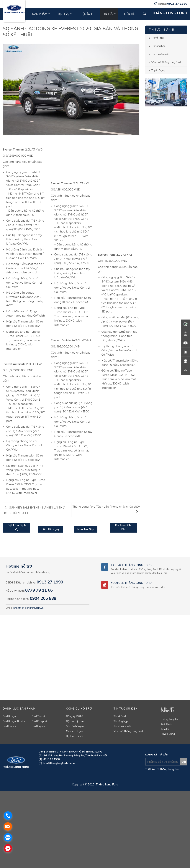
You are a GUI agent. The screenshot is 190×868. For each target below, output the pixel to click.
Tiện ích (87, 14)
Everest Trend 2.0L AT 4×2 (115, 255)
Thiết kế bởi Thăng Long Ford (163, 769)
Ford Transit (38, 716)
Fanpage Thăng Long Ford (131, 565)
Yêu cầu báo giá (75, 726)
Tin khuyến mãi (160, 54)
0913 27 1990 (177, 4)
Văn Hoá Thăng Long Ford (166, 62)
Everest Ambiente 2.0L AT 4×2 (22, 364)
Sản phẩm (41, 14)
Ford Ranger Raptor (14, 721)
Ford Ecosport (39, 721)
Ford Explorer (39, 726)
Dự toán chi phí (74, 736)
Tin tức (109, 14)
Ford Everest (10, 726)
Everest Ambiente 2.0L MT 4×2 (71, 340)
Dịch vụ (65, 14)
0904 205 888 (43, 598)
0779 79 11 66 (39, 590)
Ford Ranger (10, 716)
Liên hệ (129, 14)
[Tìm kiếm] (144, 14)
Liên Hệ (165, 729)
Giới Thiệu (167, 724)
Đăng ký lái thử (75, 716)
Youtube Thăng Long (127, 583)
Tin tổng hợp (158, 46)
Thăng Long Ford (171, 719)
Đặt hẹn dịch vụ (75, 721)
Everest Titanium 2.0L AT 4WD (23, 150)
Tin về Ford (158, 38)
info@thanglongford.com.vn (28, 608)
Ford (148, 583)
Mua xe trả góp (74, 731)
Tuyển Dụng (158, 70)
